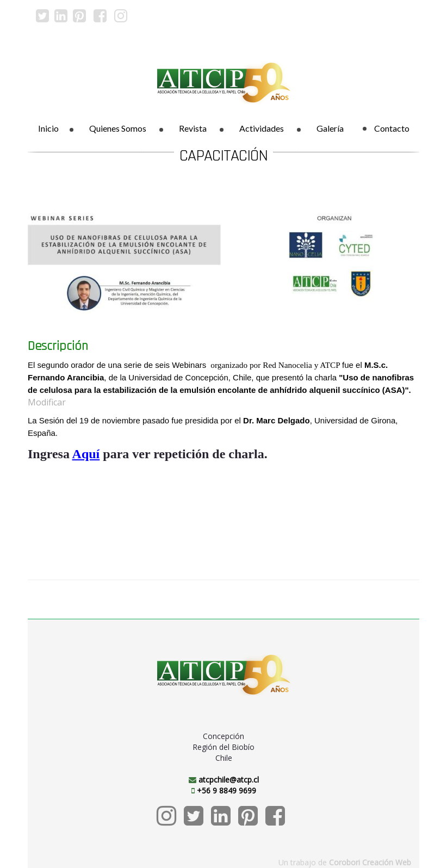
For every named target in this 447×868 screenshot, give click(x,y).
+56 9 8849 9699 (226, 790)
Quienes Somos (118, 128)
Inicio (48, 128)
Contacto (386, 128)
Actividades (262, 128)
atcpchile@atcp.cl (229, 780)
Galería (330, 128)
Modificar (47, 402)
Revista (193, 128)
